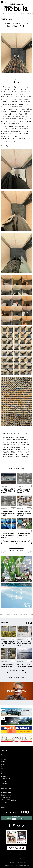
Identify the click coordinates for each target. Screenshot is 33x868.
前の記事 (3, 552)
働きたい (4, 774)
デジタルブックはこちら (17, 848)
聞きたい (4, 769)
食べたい (4, 759)
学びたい (4, 781)
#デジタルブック (28, 615)
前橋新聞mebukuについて (8, 793)
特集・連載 (4, 784)
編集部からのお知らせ (7, 795)
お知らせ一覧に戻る (16, 550)
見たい (15, 14)
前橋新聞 (4, 776)
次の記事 (30, 552)
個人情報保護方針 (17, 859)
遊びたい (4, 771)
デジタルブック (6, 779)
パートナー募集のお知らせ (9, 800)
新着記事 (9, 14)
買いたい (4, 766)
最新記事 (4, 755)
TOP (2, 14)
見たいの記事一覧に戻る (17, 671)
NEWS (3, 761)
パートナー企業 (6, 797)
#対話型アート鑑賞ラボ (16, 615)
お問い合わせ (5, 802)
